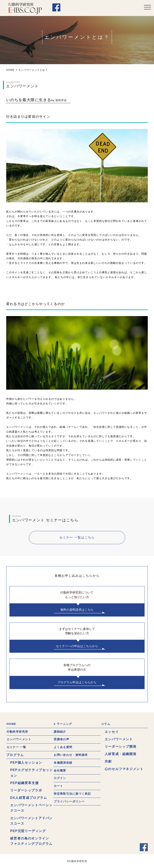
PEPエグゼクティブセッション (32, 772)
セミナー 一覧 (17, 747)
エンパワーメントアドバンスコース (31, 820)
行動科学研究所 (19, 732)
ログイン (60, 777)
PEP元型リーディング (28, 831)
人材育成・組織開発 (121, 754)
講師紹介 (60, 732)
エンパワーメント (20, 739)
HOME (12, 724)
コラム (106, 724)
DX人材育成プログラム (29, 797)
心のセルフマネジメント (124, 769)
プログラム (15, 755)
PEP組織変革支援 (24, 782)
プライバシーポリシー (71, 800)
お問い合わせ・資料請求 (73, 755)
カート (59, 785)
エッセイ (112, 732)
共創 (108, 761)
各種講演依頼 (64, 762)
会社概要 (60, 770)
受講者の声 (62, 739)
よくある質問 (64, 747)
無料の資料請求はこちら (77, 610)
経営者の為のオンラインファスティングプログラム (31, 841)
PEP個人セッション (26, 762)
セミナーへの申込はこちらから (77, 646)
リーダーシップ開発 (121, 746)
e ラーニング (64, 724)
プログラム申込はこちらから (77, 682)
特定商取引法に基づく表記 (74, 793)
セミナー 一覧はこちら (77, 537)
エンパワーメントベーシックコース (31, 807)
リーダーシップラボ (26, 790)
